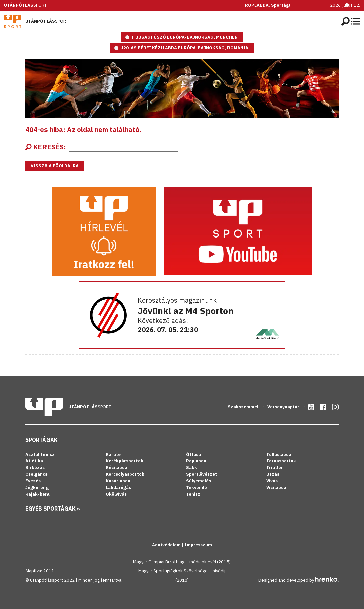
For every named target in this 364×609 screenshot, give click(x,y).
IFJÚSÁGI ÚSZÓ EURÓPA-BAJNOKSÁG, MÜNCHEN (185, 37)
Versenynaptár (284, 407)
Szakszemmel (243, 407)
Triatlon (275, 467)
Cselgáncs (36, 474)
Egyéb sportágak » (53, 509)
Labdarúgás (118, 488)
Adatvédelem (167, 545)
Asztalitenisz (40, 454)
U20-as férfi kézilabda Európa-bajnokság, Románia (184, 48)
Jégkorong (37, 488)
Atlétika (34, 461)
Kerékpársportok (124, 461)
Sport (25, 5)
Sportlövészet (202, 474)
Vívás (272, 481)
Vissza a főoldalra (55, 166)
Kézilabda (117, 467)
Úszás (273, 474)
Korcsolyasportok (125, 474)
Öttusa (194, 454)
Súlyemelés (199, 481)
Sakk (192, 467)
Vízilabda (276, 488)
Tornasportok (281, 461)
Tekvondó (197, 488)
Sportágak (41, 440)
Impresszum (198, 545)
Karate (113, 454)
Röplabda (196, 461)
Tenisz (193, 494)
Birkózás (35, 467)
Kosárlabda (118, 481)
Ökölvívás (116, 494)
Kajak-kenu (38, 494)
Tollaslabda (279, 454)
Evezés (33, 481)
